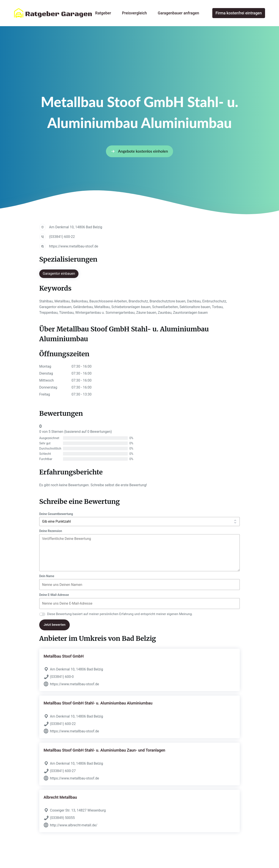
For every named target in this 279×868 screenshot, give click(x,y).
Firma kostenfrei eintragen (239, 13)
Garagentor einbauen (59, 274)
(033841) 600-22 (62, 237)
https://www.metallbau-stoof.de (74, 246)
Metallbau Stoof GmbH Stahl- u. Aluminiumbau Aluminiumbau (98, 703)
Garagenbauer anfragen (179, 13)
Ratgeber (103, 13)
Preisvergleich (134, 13)
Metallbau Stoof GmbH (64, 656)
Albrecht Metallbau (60, 797)
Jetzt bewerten (54, 625)
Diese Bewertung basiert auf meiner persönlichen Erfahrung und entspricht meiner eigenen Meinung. (120, 614)
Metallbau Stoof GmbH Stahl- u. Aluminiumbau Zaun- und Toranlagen (104, 750)
